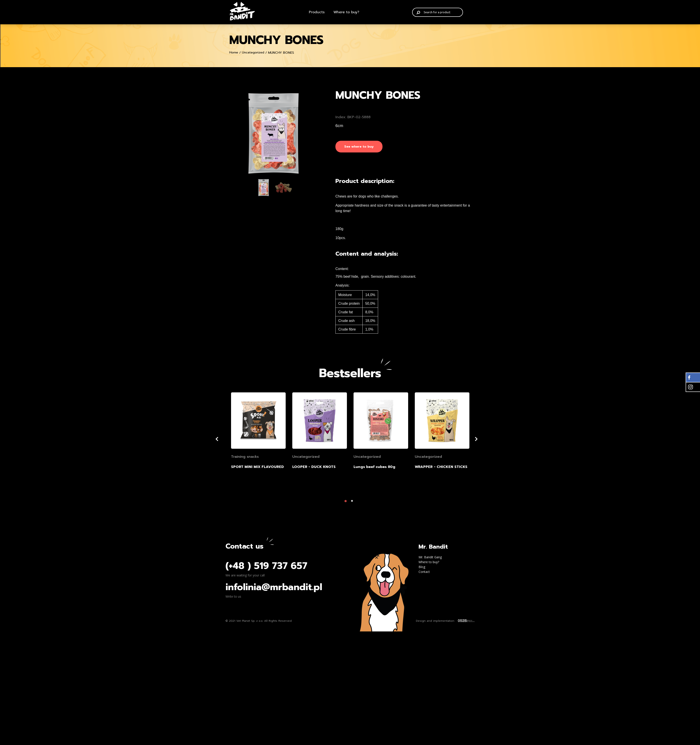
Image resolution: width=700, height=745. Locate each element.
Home (234, 52)
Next (483, 439)
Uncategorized (253, 52)
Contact (424, 572)
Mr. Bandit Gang (430, 557)
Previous (222, 439)
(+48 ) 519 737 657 (266, 566)
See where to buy (359, 147)
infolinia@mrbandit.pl (274, 587)
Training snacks (245, 457)
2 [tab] (353, 502)
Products (317, 12)
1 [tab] (347, 502)
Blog (422, 567)
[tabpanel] (273, 133)
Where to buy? (346, 12)
